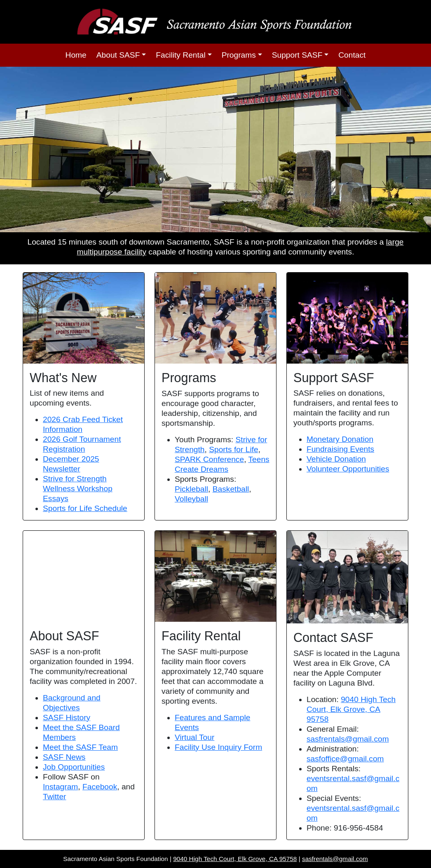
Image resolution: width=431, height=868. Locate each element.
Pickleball (191, 489)
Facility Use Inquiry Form (218, 747)
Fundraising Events (340, 449)
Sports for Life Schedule (85, 508)
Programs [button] (239, 55)
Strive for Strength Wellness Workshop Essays (78, 489)
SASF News (64, 757)
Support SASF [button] (297, 55)
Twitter (55, 797)
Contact (352, 55)
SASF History (67, 717)
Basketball (231, 489)
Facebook (100, 787)
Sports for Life (233, 449)
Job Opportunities (74, 767)
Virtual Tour (194, 737)
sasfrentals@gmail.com (348, 739)
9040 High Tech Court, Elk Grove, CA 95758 (351, 709)
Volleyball (191, 499)
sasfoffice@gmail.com (345, 759)
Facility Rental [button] (181, 55)
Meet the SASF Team (80, 747)
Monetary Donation (340, 439)
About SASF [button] (118, 55)
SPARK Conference (209, 459)
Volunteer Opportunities (348, 469)
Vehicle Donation (336, 459)
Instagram (60, 787)
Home (76, 55)
